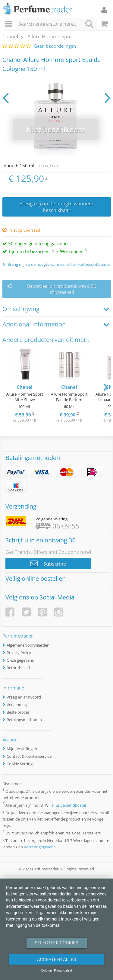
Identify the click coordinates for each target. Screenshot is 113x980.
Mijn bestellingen (22, 749)
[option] (25, 386)
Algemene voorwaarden (28, 645)
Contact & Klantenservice (29, 756)
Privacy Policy (19, 653)
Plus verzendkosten (70, 805)
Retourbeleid (18, 668)
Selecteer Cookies (57, 943)
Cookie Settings (20, 764)
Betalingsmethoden (24, 720)
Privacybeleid (63, 970)
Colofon (47, 970)
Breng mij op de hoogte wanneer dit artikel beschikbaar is (58, 264)
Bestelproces (18, 712)
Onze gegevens (20, 660)
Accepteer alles (57, 959)
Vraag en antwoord (24, 697)
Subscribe (48, 563)
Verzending (17, 705)
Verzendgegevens (40, 847)
